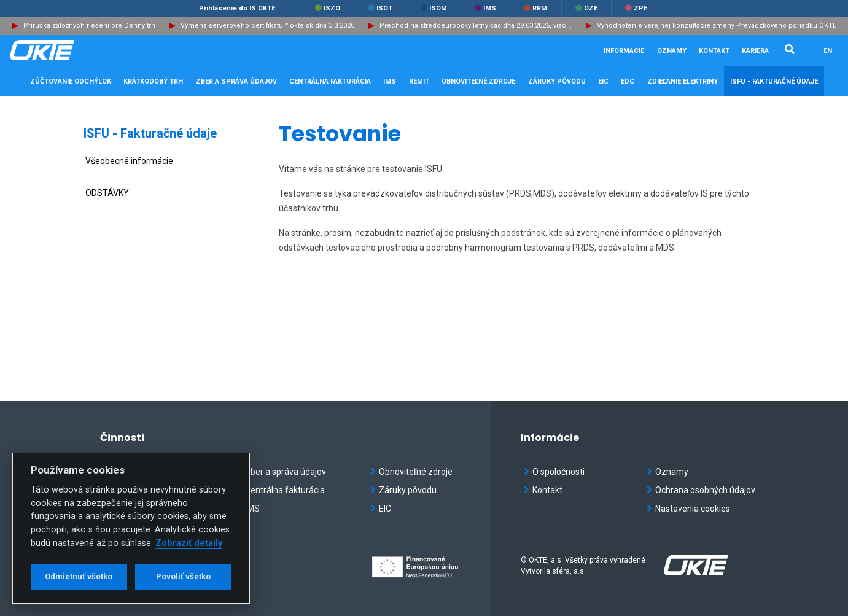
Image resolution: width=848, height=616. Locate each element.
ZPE (636, 8)
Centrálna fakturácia (281, 490)
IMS (485, 8)
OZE (586, 8)
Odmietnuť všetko (79, 576)
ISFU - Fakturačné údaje (150, 133)
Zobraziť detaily (189, 543)
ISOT (380, 8)
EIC (603, 81)
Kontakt (714, 51)
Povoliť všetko (183, 576)
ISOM (434, 8)
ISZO (328, 8)
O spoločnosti (554, 472)
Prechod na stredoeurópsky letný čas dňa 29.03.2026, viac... (476, 25)
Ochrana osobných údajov (701, 490)
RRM (535, 8)
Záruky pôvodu (403, 490)
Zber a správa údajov (281, 472)
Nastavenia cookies (688, 509)
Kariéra (755, 51)
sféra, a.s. (569, 571)
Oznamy (672, 51)
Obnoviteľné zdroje (411, 472)
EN (828, 51)
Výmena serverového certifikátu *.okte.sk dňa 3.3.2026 (267, 25)
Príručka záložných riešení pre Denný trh (89, 25)
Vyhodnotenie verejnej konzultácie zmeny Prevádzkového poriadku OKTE (717, 25)
